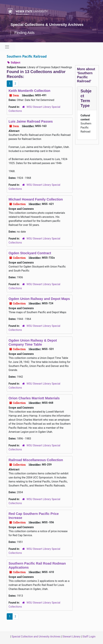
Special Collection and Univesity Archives (36, 637)
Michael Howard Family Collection (36, 199)
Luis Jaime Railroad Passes (31, 121)
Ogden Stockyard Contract (30, 253)
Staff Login (89, 637)
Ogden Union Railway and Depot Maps (39, 299)
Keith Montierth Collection (29, 91)
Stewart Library (71, 637)
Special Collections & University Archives (47, 25)
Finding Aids (24, 33)
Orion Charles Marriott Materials (34, 398)
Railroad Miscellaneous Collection (36, 460)
